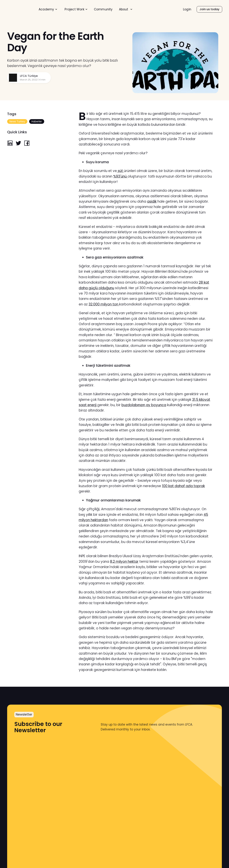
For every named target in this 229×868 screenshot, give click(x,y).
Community (103, 9)
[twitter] (18, 144)
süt (120, 171)
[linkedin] (10, 144)
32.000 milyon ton (104, 304)
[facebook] (27, 144)
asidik (152, 201)
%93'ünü (120, 176)
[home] (19, 9)
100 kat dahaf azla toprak (183, 486)
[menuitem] (48, 9)
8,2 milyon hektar (124, 562)
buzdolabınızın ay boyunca (144, 405)
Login (187, 9)
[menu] (96, 9)
